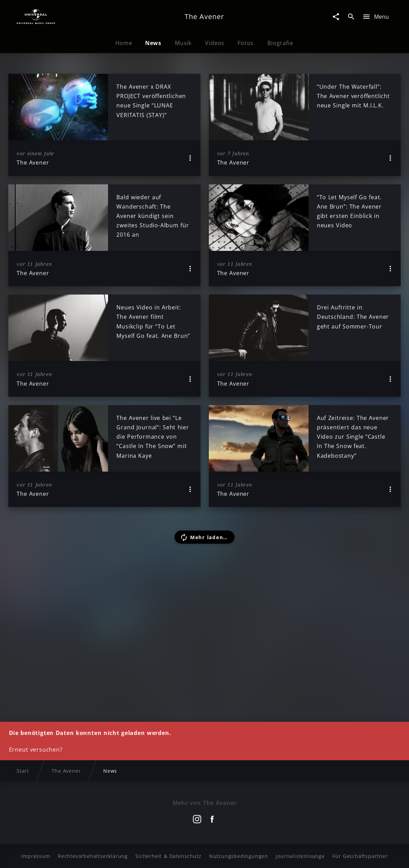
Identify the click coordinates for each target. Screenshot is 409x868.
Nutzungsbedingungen (239, 856)
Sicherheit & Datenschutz (168, 856)
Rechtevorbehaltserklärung (93, 856)
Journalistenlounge (300, 856)
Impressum (35, 856)
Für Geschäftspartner (360, 856)
